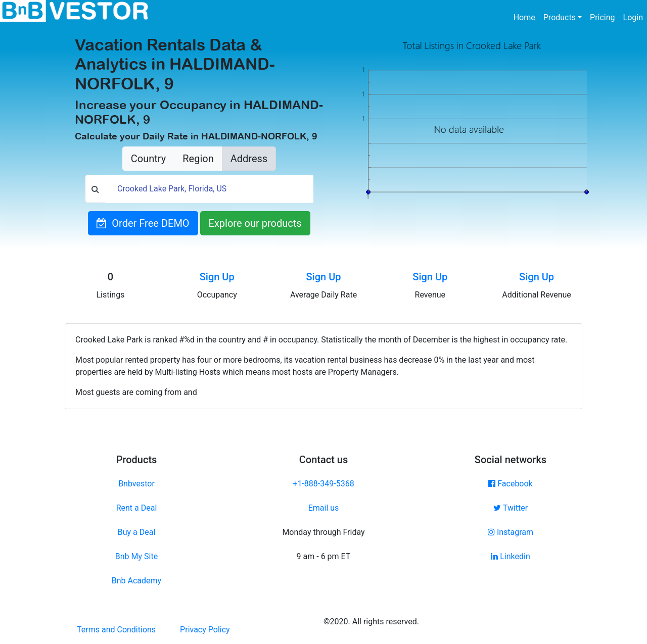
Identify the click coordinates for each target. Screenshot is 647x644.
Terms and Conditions (116, 630)
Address (249, 159)
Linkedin (511, 556)
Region (198, 159)
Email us (324, 508)
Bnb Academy (136, 581)
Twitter (511, 508)
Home (526, 17)
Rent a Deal (137, 508)
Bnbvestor (136, 484)
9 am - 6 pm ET (324, 556)
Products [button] (560, 17)
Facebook (510, 484)
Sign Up (217, 277)
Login (633, 17)
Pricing (603, 17)
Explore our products (255, 223)
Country (148, 159)
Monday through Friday (323, 532)
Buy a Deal (137, 532)
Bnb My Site (136, 556)
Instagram (511, 532)
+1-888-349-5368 (323, 484)
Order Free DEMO (143, 223)
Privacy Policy (205, 630)
